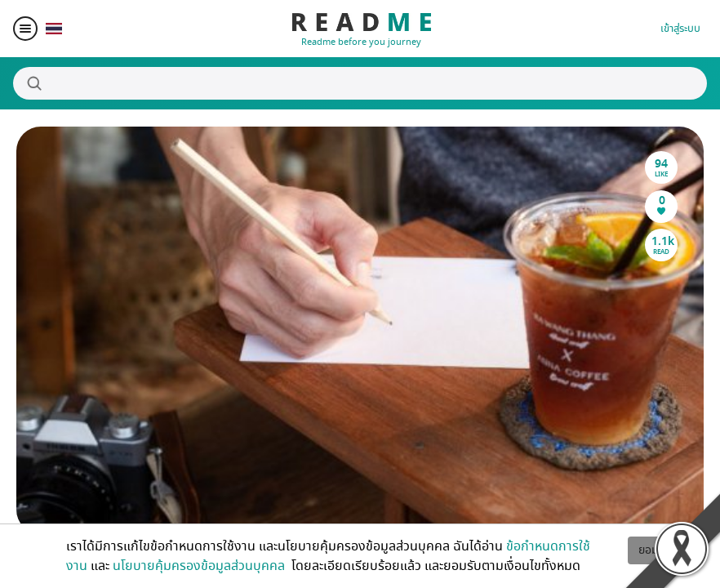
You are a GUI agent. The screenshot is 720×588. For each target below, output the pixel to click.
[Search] (360, 83)
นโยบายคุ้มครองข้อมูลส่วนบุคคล (200, 566)
